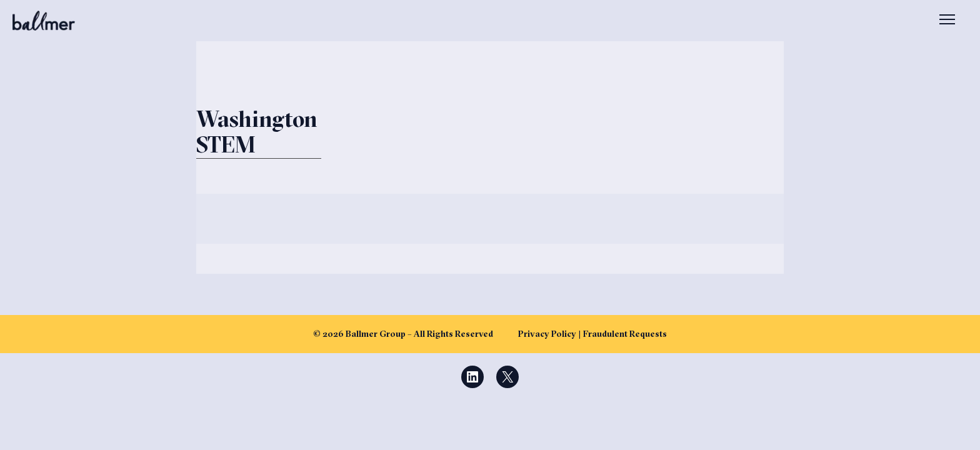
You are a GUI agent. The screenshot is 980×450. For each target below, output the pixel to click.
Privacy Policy (547, 334)
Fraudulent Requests (625, 334)
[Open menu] (947, 21)
